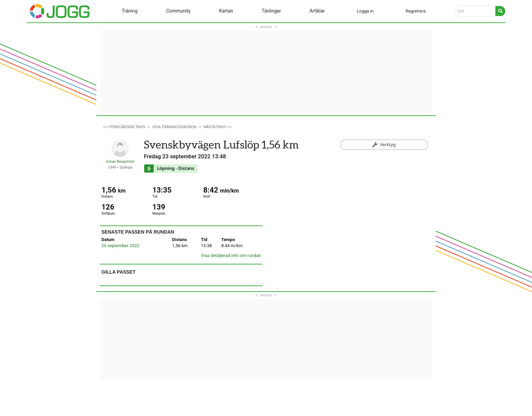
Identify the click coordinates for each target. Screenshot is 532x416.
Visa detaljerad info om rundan (231, 255)
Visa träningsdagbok (175, 127)
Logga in (365, 11)
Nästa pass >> (218, 127)
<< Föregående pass (124, 127)
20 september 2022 (120, 246)
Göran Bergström (120, 162)
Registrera (416, 11)
